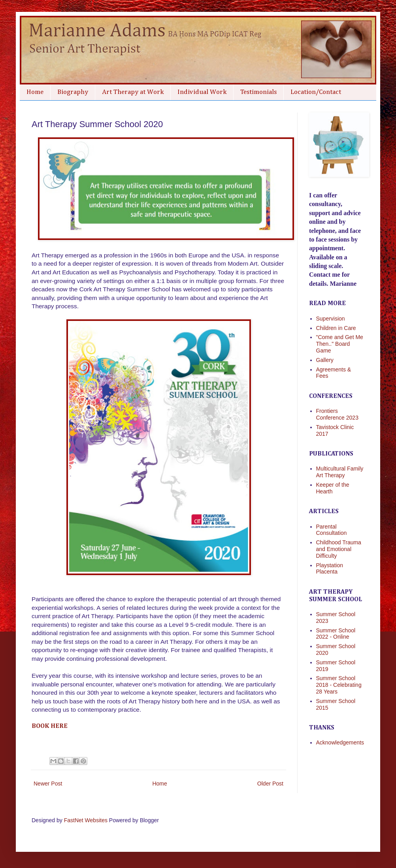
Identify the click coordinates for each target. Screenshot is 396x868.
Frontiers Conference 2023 (337, 414)
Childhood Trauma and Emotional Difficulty (339, 549)
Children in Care (336, 328)
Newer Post (48, 784)
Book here (50, 726)
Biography (73, 92)
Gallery (325, 360)
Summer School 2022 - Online (336, 634)
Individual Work (202, 92)
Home (35, 92)
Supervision (331, 319)
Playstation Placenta (330, 569)
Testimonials (258, 92)
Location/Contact (316, 92)
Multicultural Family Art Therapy (340, 472)
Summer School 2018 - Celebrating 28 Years (339, 685)
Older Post (270, 784)
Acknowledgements (340, 742)
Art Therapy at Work (133, 92)
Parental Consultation (332, 530)
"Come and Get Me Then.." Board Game (340, 344)
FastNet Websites (86, 820)
